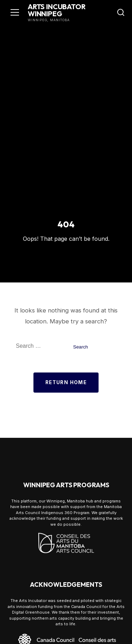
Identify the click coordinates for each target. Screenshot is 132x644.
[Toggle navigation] (15, 12)
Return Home (66, 382)
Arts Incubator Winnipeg (57, 10)
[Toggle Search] (121, 12)
